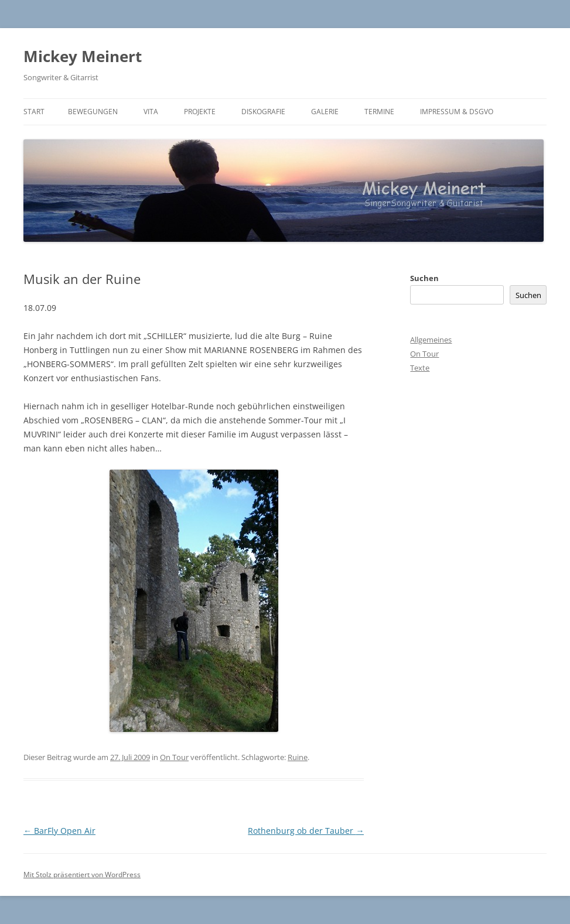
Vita (151, 112)
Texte (420, 368)
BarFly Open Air (59, 831)
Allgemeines (431, 340)
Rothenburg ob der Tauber (306, 831)
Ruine (298, 757)
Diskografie (263, 112)
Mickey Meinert (83, 56)
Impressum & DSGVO (457, 112)
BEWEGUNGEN (93, 112)
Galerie (325, 112)
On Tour (174, 757)
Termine (379, 112)
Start (34, 112)
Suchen (424, 278)
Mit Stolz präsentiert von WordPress (82, 875)
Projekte (200, 112)
